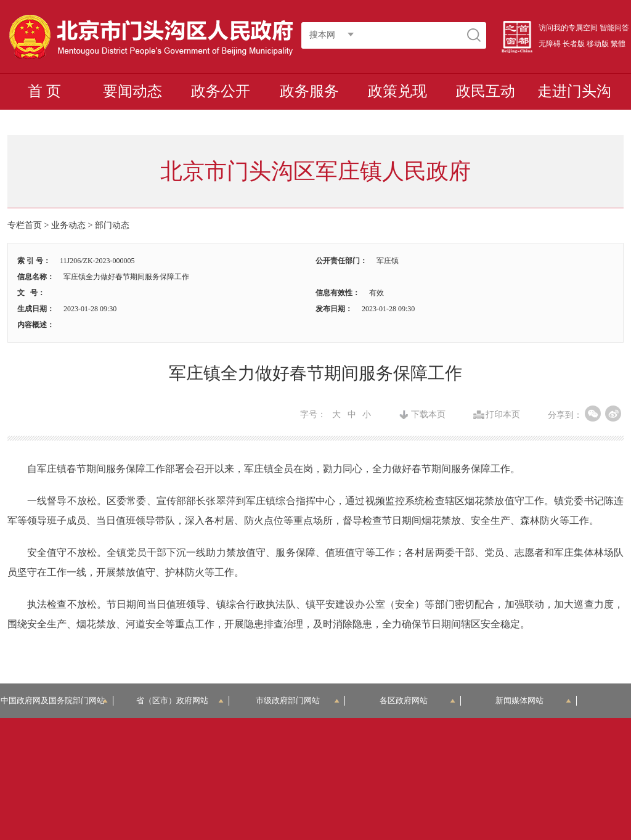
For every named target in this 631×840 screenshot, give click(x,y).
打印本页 (503, 415)
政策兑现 (397, 91)
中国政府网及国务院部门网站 (57, 700)
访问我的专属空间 (568, 28)
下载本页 (428, 415)
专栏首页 (25, 225)
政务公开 (221, 91)
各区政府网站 (417, 700)
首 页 (44, 91)
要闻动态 (132, 91)
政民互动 (486, 91)
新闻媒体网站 (533, 700)
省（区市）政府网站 (180, 700)
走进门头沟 (574, 91)
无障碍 (550, 44)
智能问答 (614, 28)
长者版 (574, 44)
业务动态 (68, 225)
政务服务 (309, 91)
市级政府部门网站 (298, 700)
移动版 (598, 44)
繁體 (618, 44)
